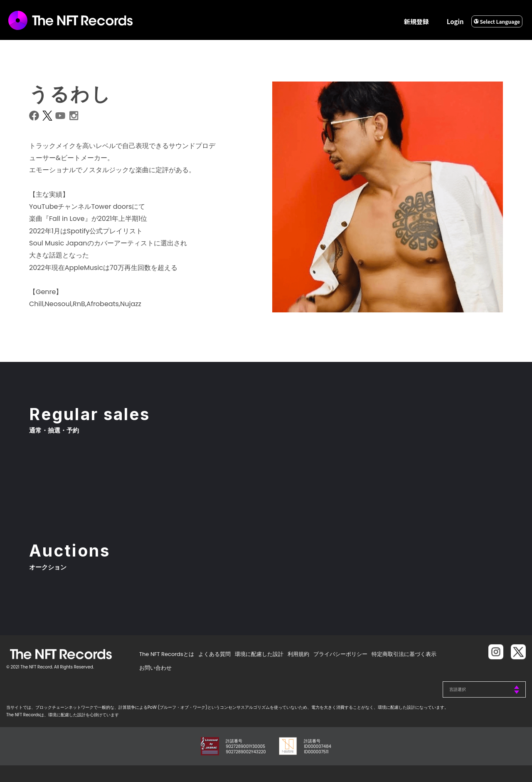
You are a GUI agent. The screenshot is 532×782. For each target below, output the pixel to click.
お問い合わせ (155, 668)
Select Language (497, 21)
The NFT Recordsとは (167, 654)
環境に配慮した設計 (259, 654)
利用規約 (298, 654)
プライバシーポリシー (340, 654)
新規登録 (416, 21)
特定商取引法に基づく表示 (404, 654)
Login (455, 21)
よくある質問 (214, 654)
